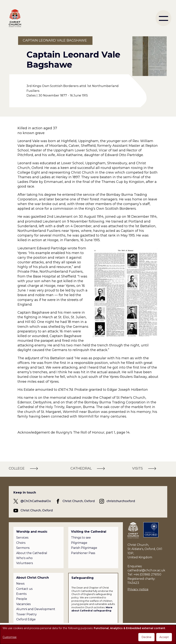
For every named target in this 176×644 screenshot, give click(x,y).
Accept (164, 637)
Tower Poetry (26, 614)
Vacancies (23, 604)
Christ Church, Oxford (79, 501)
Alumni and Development (36, 609)
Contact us (24, 589)
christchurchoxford (121, 501)
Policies (22, 624)
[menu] (163, 18)
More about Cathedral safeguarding (92, 609)
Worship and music (32, 532)
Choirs (21, 543)
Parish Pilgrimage (84, 548)
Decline (146, 637)
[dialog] (88, 634)
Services (22, 538)
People (22, 599)
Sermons (23, 548)
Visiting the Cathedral (89, 532)
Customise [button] (10, 637)
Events (21, 594)
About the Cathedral (32, 553)
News (20, 584)
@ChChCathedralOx (36, 501)
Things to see (81, 538)
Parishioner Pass (83, 553)
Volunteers (25, 563)
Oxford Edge (26, 619)
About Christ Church (33, 578)
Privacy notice (138, 589)
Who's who (24, 558)
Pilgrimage (79, 543)
